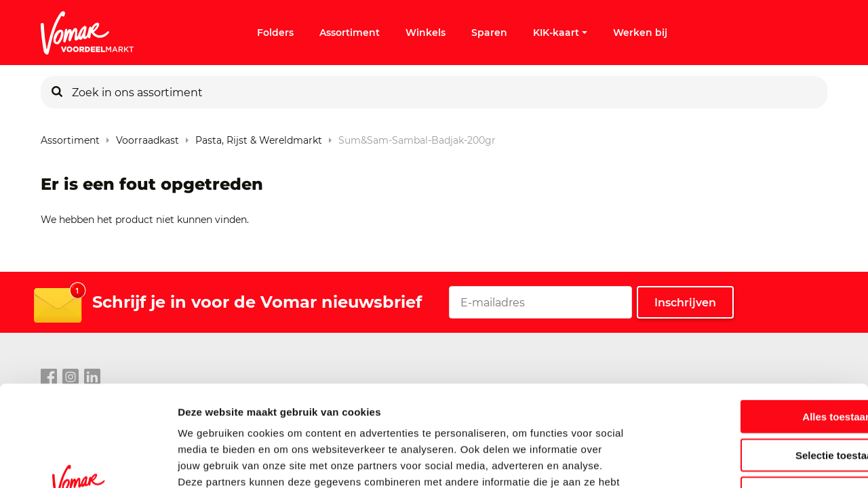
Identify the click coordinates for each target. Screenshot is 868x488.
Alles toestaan (755, 325)
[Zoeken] (57, 92)
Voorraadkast (147, 137)
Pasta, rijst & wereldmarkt (259, 137)
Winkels (426, 33)
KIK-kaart (560, 33)
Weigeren (754, 402)
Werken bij (640, 33)
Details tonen (733, 461)
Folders (275, 33)
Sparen (489, 33)
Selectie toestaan (755, 364)
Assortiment (350, 33)
